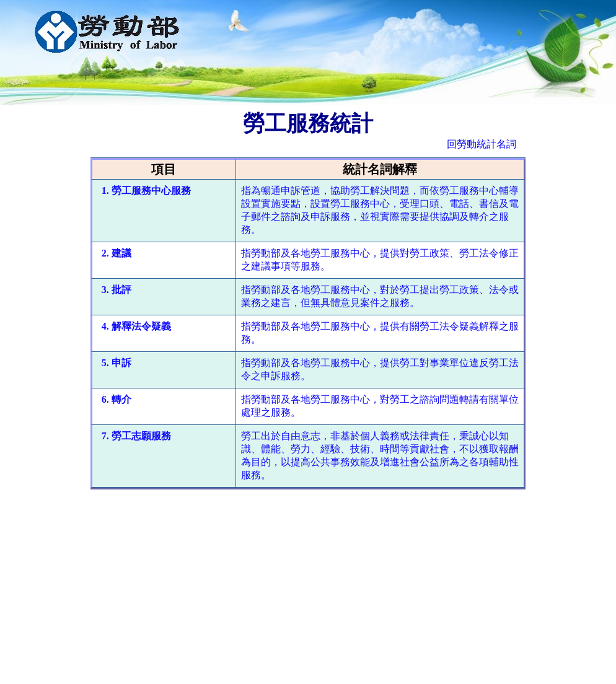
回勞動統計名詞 (482, 144)
